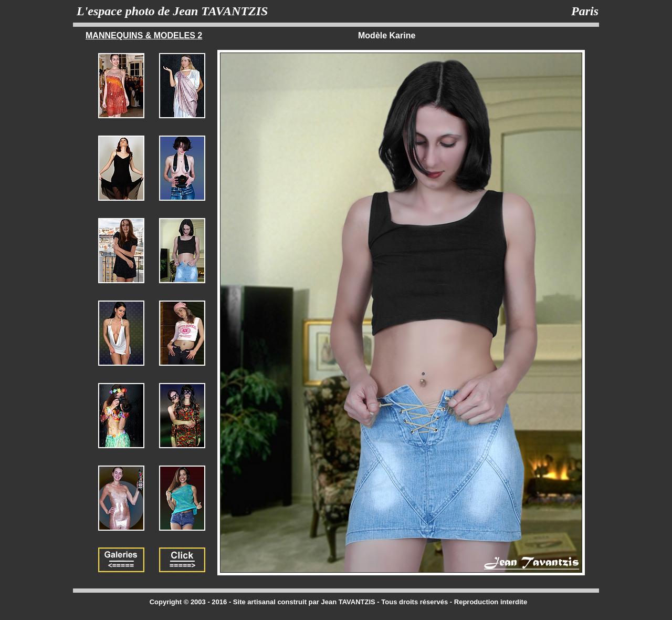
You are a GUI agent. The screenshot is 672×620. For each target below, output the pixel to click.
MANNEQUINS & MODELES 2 (144, 35)
